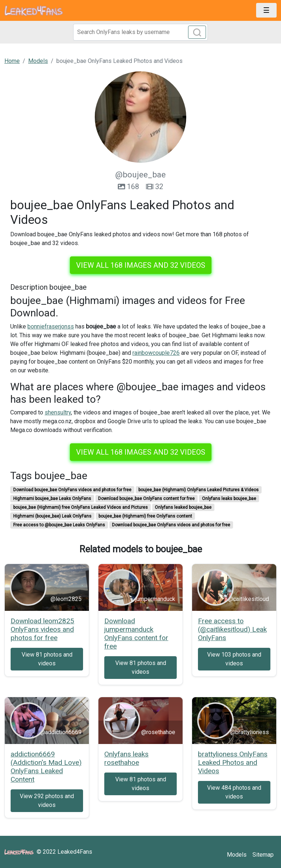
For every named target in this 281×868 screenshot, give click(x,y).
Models (237, 855)
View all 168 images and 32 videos (141, 265)
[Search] (140, 32)
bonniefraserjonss (51, 326)
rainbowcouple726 (156, 353)
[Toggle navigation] (266, 10)
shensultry (58, 412)
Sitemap (263, 855)
